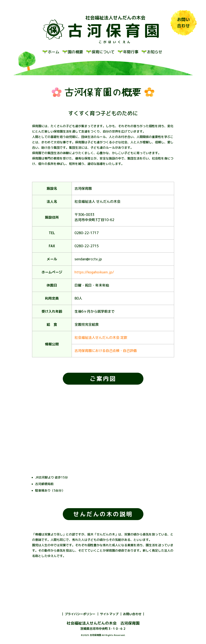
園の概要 (75, 52)
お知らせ (155, 52)
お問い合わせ (132, 614)
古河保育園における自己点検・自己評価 (106, 351)
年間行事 (131, 52)
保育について (103, 52)
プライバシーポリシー (80, 614)
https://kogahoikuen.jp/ (94, 272)
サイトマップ (109, 614)
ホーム (54, 52)
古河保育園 (115, 30)
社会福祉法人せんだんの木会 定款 (101, 338)
